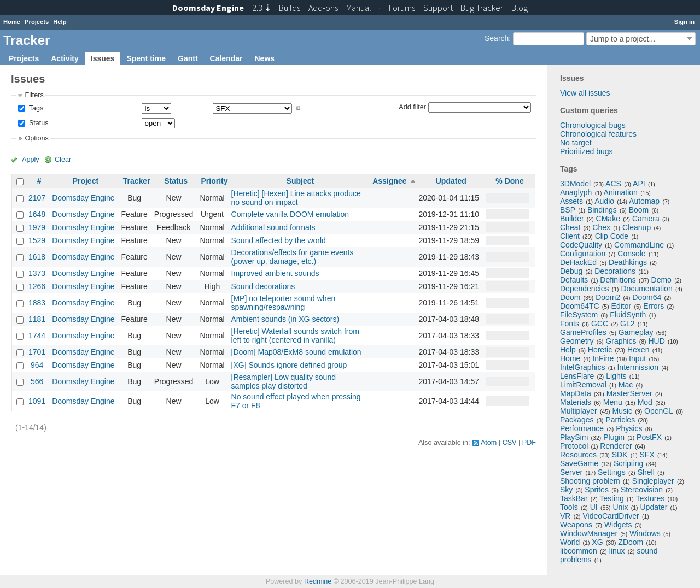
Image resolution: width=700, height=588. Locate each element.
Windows (645, 533)
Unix (621, 507)
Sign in (684, 22)
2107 (37, 198)
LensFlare (577, 376)
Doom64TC (580, 306)
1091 (37, 401)
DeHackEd (578, 262)
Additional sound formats (273, 227)
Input (637, 358)
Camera (646, 219)
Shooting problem (590, 481)
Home (12, 22)
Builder (572, 219)
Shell (646, 472)
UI (594, 507)
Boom (639, 210)
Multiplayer (579, 411)
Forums (402, 8)
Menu (613, 402)
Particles (620, 420)
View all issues (585, 93)
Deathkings (628, 262)
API (639, 184)
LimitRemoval (583, 385)
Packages (577, 420)
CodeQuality (581, 245)
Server (571, 472)
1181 (37, 319)
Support (438, 8)
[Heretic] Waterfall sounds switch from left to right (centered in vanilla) (295, 336)
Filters (34, 95)
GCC (600, 324)
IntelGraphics (582, 367)
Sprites (597, 490)
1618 (37, 257)
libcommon (579, 551)
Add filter (412, 107)
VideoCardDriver (611, 516)
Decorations (615, 271)
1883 (37, 303)
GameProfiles (583, 332)
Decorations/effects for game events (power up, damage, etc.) (293, 257)
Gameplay (636, 332)
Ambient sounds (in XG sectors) (285, 319)
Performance (582, 428)
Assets (571, 201)
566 (37, 381)
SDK (620, 455)
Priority (214, 181)
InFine (603, 358)
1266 (37, 286)
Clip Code (612, 236)
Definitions (618, 280)
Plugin (614, 437)
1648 (37, 214)
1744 (37, 336)
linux (617, 551)
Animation (621, 192)
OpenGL (659, 411)
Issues (103, 58)
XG (597, 542)
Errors (654, 306)
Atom (489, 443)
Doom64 (647, 297)
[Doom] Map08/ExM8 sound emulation (296, 352)
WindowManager (589, 533)
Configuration (583, 254)
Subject (301, 181)
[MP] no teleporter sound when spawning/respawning (284, 303)
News (264, 58)
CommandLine (639, 245)
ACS (613, 184)
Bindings (602, 210)
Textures (650, 498)
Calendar (226, 58)
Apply (31, 160)
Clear (63, 160)
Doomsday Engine (83, 198)
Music (623, 411)
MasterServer (629, 393)
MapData (576, 393)
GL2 (627, 324)
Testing (611, 498)
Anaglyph (576, 192)
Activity (65, 58)
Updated (451, 181)
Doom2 (608, 297)
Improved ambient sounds (275, 273)
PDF (529, 443)
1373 (37, 273)
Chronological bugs (593, 125)
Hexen (638, 350)
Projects (37, 22)
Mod (645, 402)
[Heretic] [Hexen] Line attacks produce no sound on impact (296, 198)
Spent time (146, 58)
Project (86, 181)
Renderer (616, 446)
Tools (569, 507)
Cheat (570, 227)
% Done (509, 181)
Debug (571, 271)
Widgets (618, 525)
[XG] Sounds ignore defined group (289, 365)
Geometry (577, 341)
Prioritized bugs (587, 151)
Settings (612, 472)
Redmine (318, 581)
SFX (647, 455)
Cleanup (637, 227)
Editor (622, 306)
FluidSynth (628, 315)
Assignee (389, 181)
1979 (37, 227)
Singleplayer (653, 481)
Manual (359, 8)
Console (631, 254)
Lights (616, 376)
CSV (510, 443)
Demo (661, 280)
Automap (644, 201)
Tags (35, 108)
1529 (37, 240)
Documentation (647, 289)
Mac (626, 385)
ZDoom (631, 542)
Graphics (621, 341)
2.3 (262, 8)
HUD (656, 341)
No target (576, 143)
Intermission (637, 367)
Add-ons (323, 8)
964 (37, 365)
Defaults (574, 280)
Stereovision (642, 490)
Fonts (570, 324)
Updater (654, 507)
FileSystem (579, 315)
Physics (629, 428)
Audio (604, 201)
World (570, 542)
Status (37, 123)
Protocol (574, 446)
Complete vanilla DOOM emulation (290, 214)
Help (60, 22)
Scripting (628, 463)
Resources (578, 455)
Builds (290, 8)
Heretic (600, 350)
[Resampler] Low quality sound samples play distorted (284, 381)
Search (497, 38)
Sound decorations (263, 286)
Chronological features (598, 134)
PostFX (649, 437)
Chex (601, 227)
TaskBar (574, 498)
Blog (520, 8)
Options (36, 138)
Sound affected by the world (279, 240)
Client (570, 236)
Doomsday (208, 8)
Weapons (576, 525)
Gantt (188, 58)
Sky (566, 490)
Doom (570, 297)
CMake (608, 219)
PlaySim (574, 437)
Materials (576, 402)
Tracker (137, 181)
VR (565, 516)
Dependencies (585, 289)
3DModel (575, 184)
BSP (568, 210)
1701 (37, 352)
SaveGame (579, 463)
